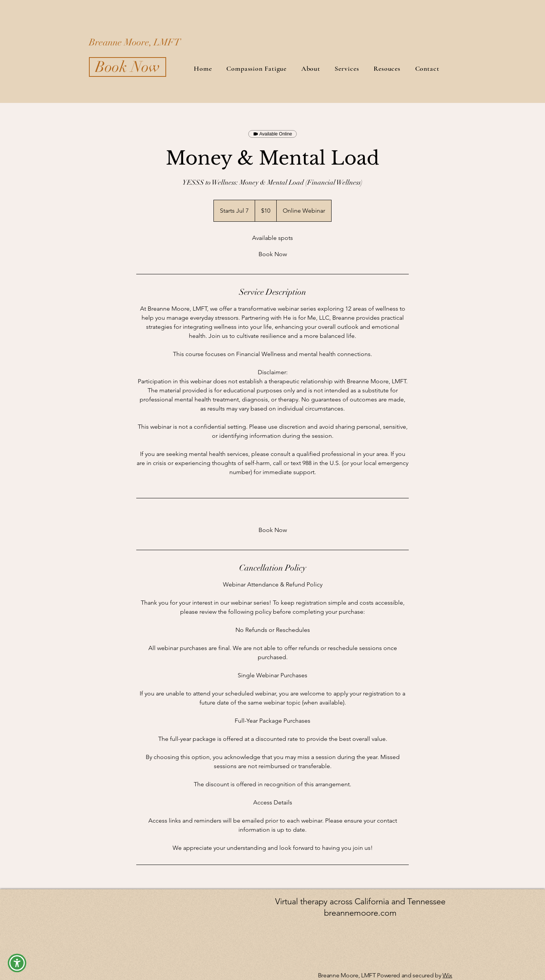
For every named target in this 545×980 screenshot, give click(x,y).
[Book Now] (128, 67)
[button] (17, 963)
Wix (447, 975)
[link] (272, 254)
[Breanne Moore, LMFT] (165, 42)
